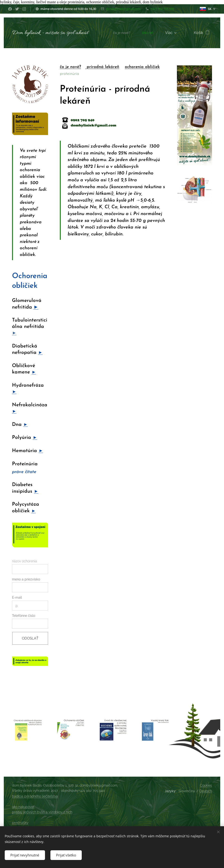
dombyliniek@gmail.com (123, 9)
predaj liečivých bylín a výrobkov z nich (42, 812)
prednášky (20, 823)
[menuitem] (121, 33)
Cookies (206, 785)
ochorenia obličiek (142, 67)
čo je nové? (70, 67)
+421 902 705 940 (162, 9)
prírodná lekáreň (102, 67)
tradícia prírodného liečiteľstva (35, 796)
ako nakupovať (23, 807)
